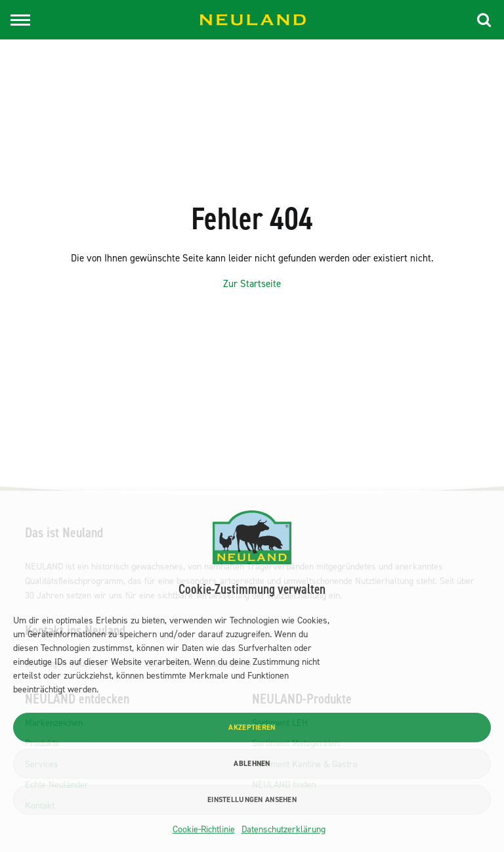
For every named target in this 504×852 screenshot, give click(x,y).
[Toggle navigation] (20, 20)
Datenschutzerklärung (283, 829)
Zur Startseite (252, 284)
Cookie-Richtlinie (204, 829)
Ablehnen (252, 764)
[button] (484, 20)
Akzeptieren (252, 728)
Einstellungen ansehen (252, 800)
